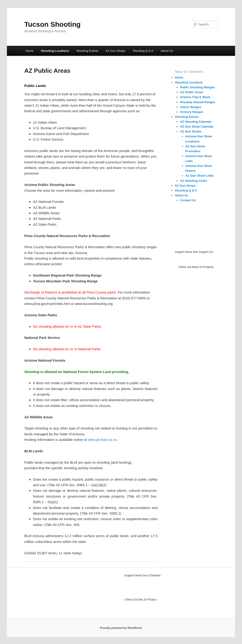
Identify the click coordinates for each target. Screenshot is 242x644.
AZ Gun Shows (191, 131)
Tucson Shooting (53, 24)
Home (30, 51)
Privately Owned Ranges (198, 102)
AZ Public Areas (192, 92)
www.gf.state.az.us (102, 440)
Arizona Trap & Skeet (195, 97)
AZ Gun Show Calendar (197, 127)
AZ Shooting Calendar (196, 122)
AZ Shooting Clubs (194, 181)
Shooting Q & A (143, 51)
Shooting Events (87, 51)
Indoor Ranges (191, 107)
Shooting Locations (55, 51)
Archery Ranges (192, 112)
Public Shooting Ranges (197, 87)
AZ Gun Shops (115, 51)
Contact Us (188, 200)
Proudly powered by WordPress (121, 628)
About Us (167, 51)
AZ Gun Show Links (200, 176)
